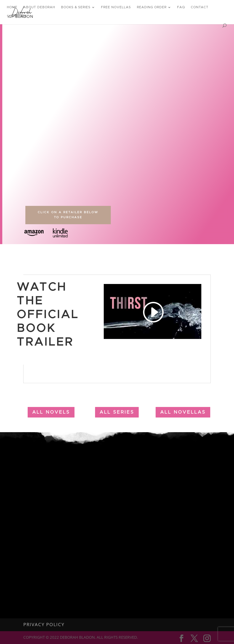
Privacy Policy (44, 624)
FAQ (181, 7)
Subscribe (17, 16)
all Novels (51, 412)
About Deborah (39, 7)
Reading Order (152, 7)
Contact (200, 7)
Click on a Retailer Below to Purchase (68, 215)
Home (12, 7)
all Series (117, 412)
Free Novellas (116, 7)
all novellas (183, 412)
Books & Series (76, 7)
